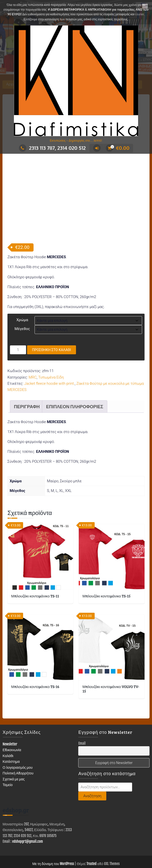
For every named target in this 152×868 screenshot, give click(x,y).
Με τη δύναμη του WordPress (53, 840)
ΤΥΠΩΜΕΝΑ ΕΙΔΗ (107, 850)
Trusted (92, 840)
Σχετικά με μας (14, 755)
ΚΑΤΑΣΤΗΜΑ (19, 850)
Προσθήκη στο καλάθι (52, 326)
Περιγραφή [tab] (27, 383)
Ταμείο (8, 761)
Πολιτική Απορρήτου (18, 750)
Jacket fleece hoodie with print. (50, 360)
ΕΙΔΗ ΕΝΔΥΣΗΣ (76, 850)
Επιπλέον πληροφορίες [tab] (75, 383)
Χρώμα (22, 296)
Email (82, 720)
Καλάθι (8, 732)
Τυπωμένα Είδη (51, 354)
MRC (33, 354)
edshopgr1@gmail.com (28, 818)
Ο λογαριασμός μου (18, 744)
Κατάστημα (11, 738)
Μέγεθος (22, 305)
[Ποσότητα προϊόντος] (18, 326)
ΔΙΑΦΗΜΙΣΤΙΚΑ (47, 850)
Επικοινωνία (12, 726)
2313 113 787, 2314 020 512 (52, 148)
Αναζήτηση (92, 772)
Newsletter (10, 721)
